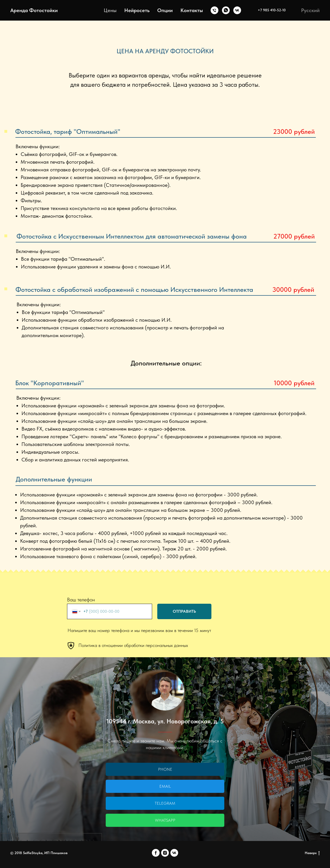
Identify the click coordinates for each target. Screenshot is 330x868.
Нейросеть (137, 10)
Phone (165, 769)
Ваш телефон (81, 600)
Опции (165, 10)
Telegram (165, 803)
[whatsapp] (226, 10)
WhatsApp (165, 820)
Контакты (192, 10)
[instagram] (165, 853)
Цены (110, 10)
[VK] (237, 10)
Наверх (312, 853)
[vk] (174, 853)
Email (165, 786)
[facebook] (156, 853)
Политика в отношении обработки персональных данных (133, 645)
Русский (310, 10)
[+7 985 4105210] (214, 10)
